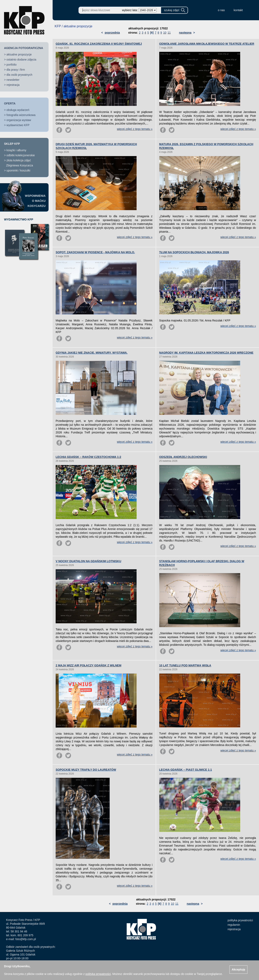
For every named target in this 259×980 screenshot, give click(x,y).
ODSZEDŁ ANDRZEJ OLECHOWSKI (183, 457)
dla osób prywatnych (19, 75)
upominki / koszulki (18, 170)
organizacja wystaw (19, 120)
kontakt (238, 10)
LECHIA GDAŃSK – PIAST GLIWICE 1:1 (186, 770)
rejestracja (13, 85)
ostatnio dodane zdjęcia (21, 60)
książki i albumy (16, 150)
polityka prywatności (240, 920)
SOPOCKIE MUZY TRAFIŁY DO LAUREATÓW (86, 770)
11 (169, 33)
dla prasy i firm (16, 70)
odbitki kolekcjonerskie (21, 155)
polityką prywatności (98, 974)
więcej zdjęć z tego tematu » (135, 129)
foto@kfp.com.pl (26, 939)
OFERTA (10, 103)
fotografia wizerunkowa (21, 115)
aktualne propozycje (19, 54)
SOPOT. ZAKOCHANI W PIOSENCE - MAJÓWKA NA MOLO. (95, 252)
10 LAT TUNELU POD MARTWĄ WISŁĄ (185, 665)
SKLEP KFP (12, 144)
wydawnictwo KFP (18, 125)
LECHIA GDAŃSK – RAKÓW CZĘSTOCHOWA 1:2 (88, 457)
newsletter (13, 80)
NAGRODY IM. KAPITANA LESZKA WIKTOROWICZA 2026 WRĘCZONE (206, 353)
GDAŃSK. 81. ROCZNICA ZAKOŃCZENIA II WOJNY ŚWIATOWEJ (99, 44)
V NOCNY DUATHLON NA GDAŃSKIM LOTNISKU (88, 561)
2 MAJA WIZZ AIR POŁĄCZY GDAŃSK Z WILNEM (89, 665)
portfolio (12, 65)
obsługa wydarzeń (18, 110)
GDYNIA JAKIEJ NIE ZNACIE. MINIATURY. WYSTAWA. (92, 353)
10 (165, 33)
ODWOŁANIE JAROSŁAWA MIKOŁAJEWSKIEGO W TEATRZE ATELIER (207, 44)
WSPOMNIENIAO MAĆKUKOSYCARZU (35, 201)
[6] (152, 33)
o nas (221, 10)
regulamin (234, 925)
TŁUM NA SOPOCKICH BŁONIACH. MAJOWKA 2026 (194, 252)
